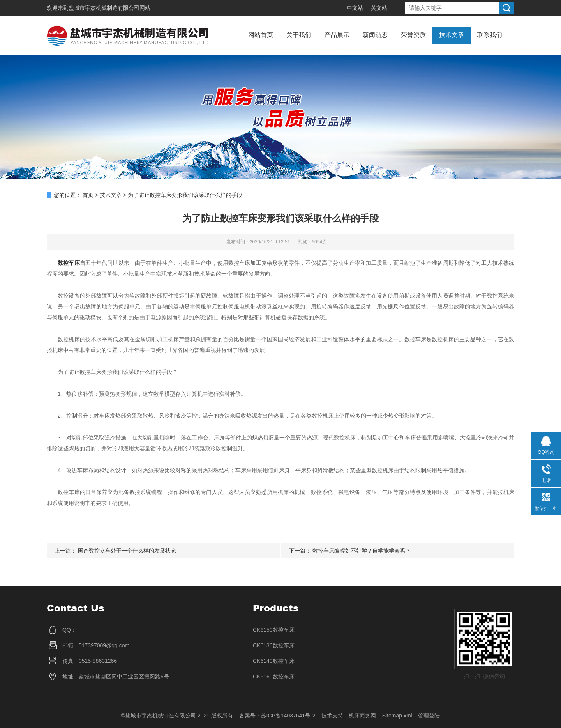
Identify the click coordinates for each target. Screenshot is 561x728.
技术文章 (452, 35)
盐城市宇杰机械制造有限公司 (104, 8)
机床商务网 (362, 716)
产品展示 (337, 35)
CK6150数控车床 (274, 630)
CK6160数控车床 (274, 677)
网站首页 (261, 35)
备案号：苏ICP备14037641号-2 (277, 716)
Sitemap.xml (397, 716)
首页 (88, 195)
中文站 (355, 8)
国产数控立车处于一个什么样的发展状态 (127, 551)
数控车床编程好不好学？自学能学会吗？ (362, 551)
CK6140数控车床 (274, 661)
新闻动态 (375, 35)
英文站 (379, 8)
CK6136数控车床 (274, 645)
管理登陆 (429, 716)
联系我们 (490, 35)
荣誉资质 (413, 35)
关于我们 (299, 35)
